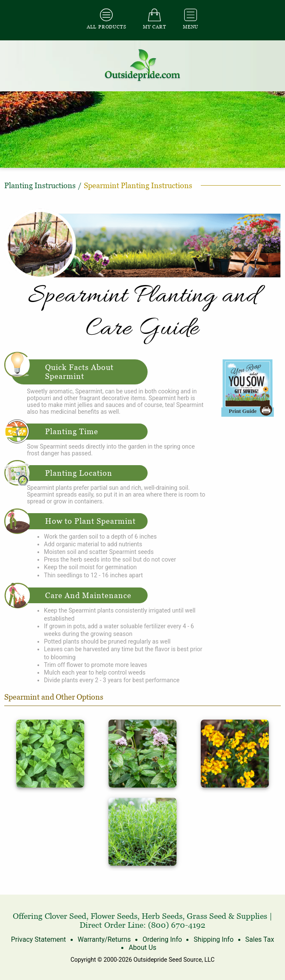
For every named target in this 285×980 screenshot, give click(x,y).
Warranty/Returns (104, 939)
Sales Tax (260, 939)
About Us (142, 948)
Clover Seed (66, 916)
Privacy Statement (38, 939)
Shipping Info (214, 939)
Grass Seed (207, 916)
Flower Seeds (114, 916)
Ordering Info (162, 939)
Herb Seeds (162, 916)
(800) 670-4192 (177, 925)
